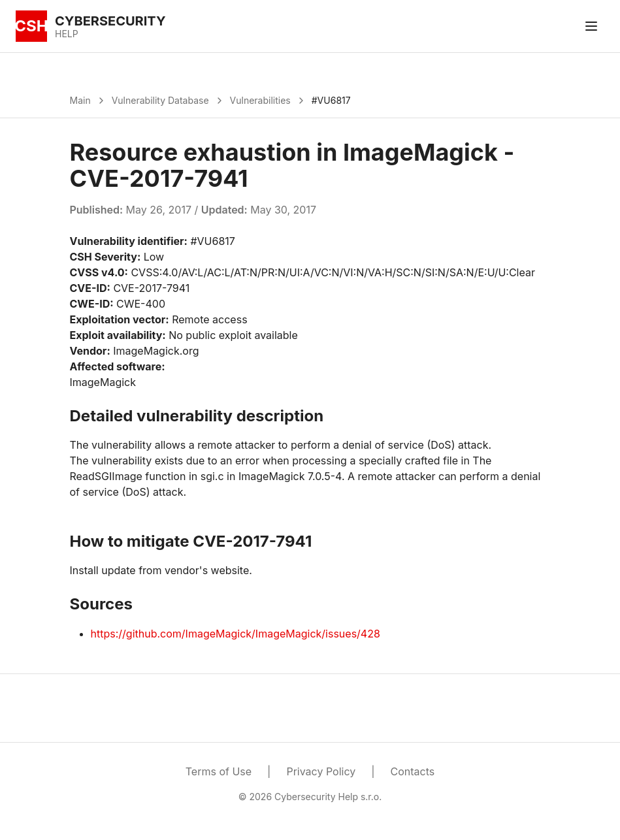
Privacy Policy (321, 771)
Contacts (413, 771)
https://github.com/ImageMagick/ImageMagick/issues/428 (236, 634)
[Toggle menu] (591, 26)
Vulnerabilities (260, 100)
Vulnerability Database (160, 100)
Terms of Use (219, 771)
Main (80, 100)
